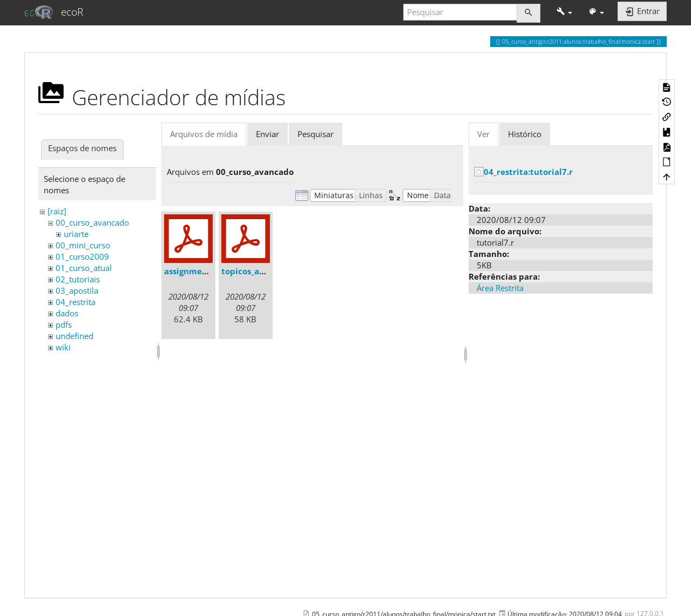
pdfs (64, 324)
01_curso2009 (82, 256)
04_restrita (76, 302)
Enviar (267, 134)
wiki (63, 347)
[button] (564, 12)
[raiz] (57, 211)
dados (67, 313)
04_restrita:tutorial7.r (528, 172)
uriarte (76, 234)
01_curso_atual (84, 268)
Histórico (525, 134)
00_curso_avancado (92, 222)
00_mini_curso (83, 245)
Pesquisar (316, 134)
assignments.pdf (198, 271)
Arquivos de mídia (204, 134)
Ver (483, 134)
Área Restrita (500, 288)
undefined (74, 336)
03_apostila (77, 290)
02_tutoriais (78, 279)
